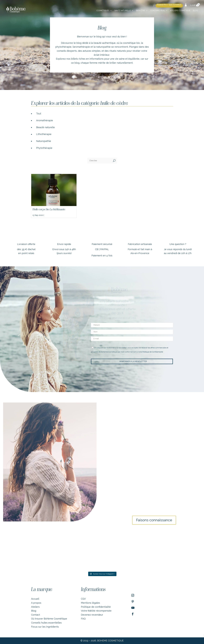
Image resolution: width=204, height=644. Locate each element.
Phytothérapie (44, 148)
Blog (195, 11)
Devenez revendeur (92, 615)
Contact (36, 615)
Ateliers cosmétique (180, 11)
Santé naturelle (124, 11)
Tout (39, 114)
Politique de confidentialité (96, 607)
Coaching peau (159, 11)
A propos (36, 603)
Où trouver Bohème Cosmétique (49, 619)
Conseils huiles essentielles (46, 623)
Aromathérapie (45, 120)
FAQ (83, 619)
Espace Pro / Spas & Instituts (169, 5)
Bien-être (142, 11)
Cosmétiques (104, 11)
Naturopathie (44, 141)
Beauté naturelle (45, 127)
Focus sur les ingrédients (45, 627)
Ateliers (35, 607)
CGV (83, 599)
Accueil (35, 599)
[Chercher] (99, 161)
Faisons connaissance (154, 520)
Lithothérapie (44, 134)
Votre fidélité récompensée (96, 611)
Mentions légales (90, 603)
